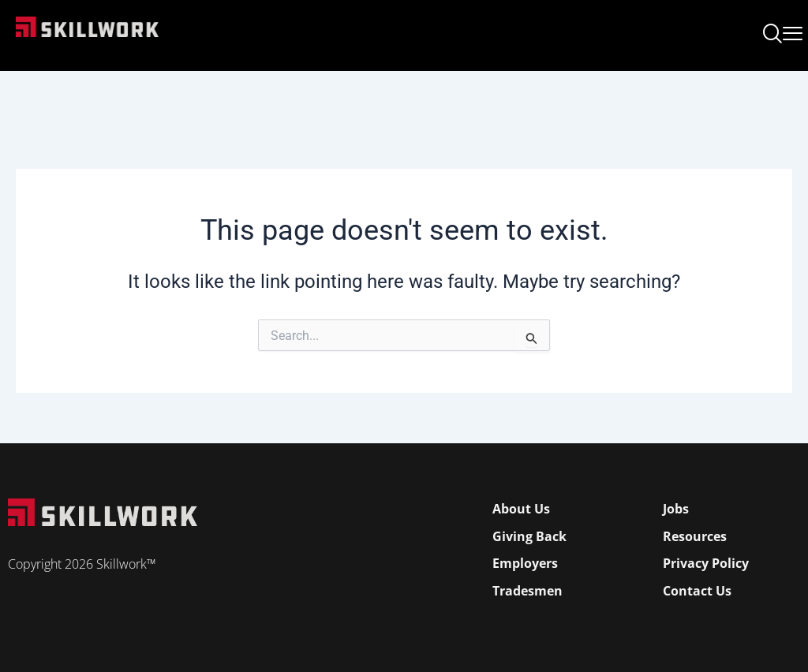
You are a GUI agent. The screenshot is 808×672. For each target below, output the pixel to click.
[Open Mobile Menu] (793, 30)
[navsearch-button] (772, 35)
